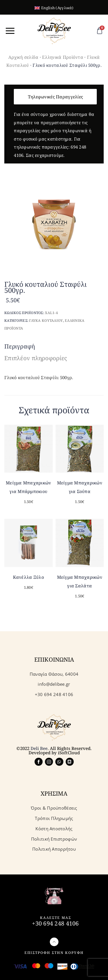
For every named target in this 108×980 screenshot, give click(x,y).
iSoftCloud (69, 753)
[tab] (21, 347)
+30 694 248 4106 (55, 923)
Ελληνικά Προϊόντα (63, 57)
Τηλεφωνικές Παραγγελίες (55, 97)
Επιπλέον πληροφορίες (36, 358)
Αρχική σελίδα (23, 57)
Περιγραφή (20, 346)
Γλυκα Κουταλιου (46, 321)
